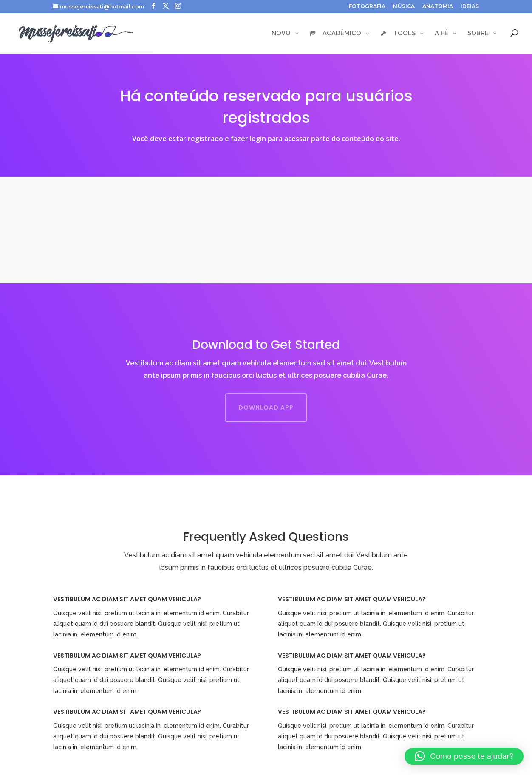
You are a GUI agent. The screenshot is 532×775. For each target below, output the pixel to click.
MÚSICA (404, 7)
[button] (464, 756)
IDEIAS (470, 7)
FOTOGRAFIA (367, 7)
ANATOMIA (438, 7)
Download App (266, 407)
